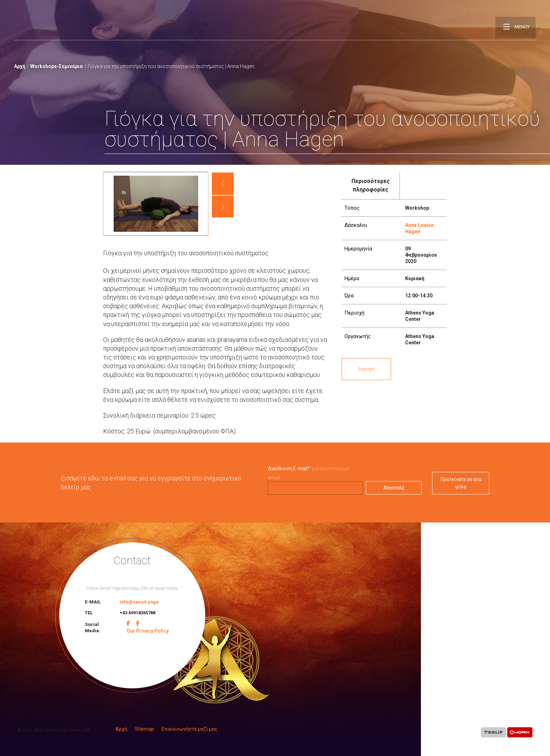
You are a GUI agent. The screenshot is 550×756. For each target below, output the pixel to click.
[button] (223, 184)
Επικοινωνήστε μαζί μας (190, 729)
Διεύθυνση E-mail (289, 468)
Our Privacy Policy (148, 631)
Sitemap (145, 729)
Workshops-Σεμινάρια (56, 66)
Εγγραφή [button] (366, 369)
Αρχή (20, 66)
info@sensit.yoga (139, 602)
